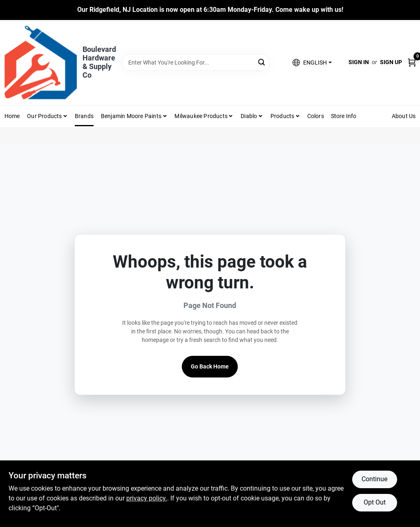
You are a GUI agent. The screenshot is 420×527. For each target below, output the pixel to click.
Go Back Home (210, 366)
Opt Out (375, 502)
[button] (312, 62)
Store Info (344, 116)
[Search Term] (196, 63)
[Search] (262, 62)
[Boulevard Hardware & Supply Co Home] (41, 63)
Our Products (44, 116)
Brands (84, 116)
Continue (374, 479)
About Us (404, 116)
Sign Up (391, 62)
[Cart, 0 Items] (412, 62)
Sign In (359, 62)
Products (283, 116)
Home (12, 116)
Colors (316, 116)
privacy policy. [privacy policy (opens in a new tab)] (147, 498)
